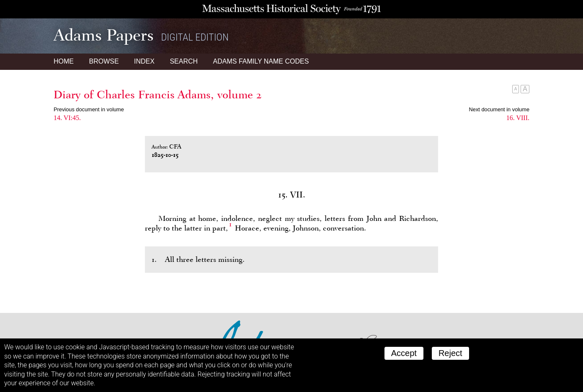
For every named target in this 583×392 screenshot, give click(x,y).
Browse (104, 61)
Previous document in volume (89, 109)
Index (144, 61)
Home (64, 61)
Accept (404, 353)
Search (184, 61)
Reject (450, 353)
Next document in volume (499, 109)
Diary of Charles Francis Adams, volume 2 (158, 95)
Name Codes (261, 61)
